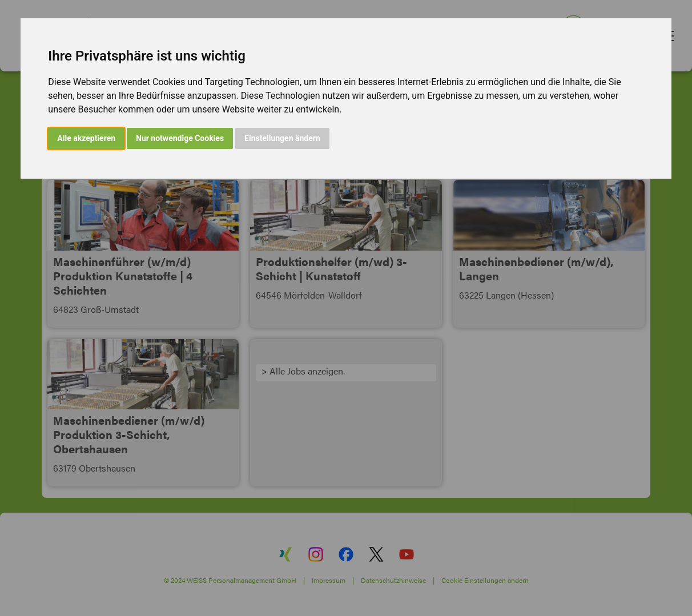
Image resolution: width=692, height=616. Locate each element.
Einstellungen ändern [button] (282, 138)
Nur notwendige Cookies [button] (180, 138)
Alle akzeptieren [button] (86, 138)
